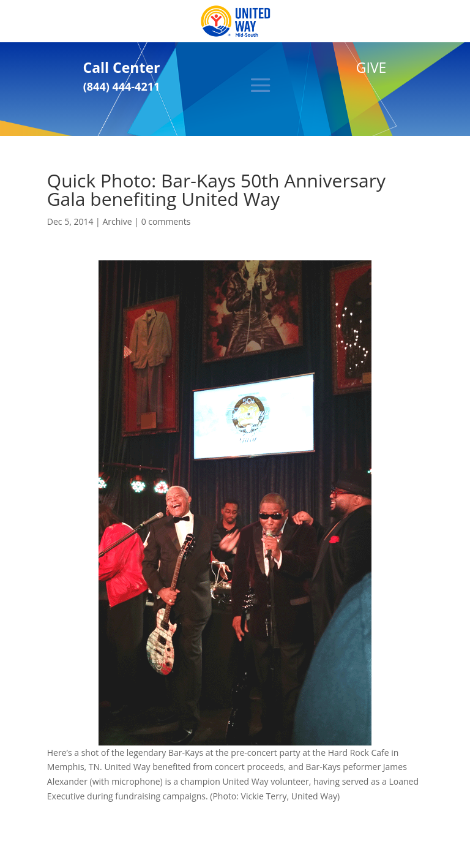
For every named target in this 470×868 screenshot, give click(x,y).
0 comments (166, 221)
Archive (117, 221)
